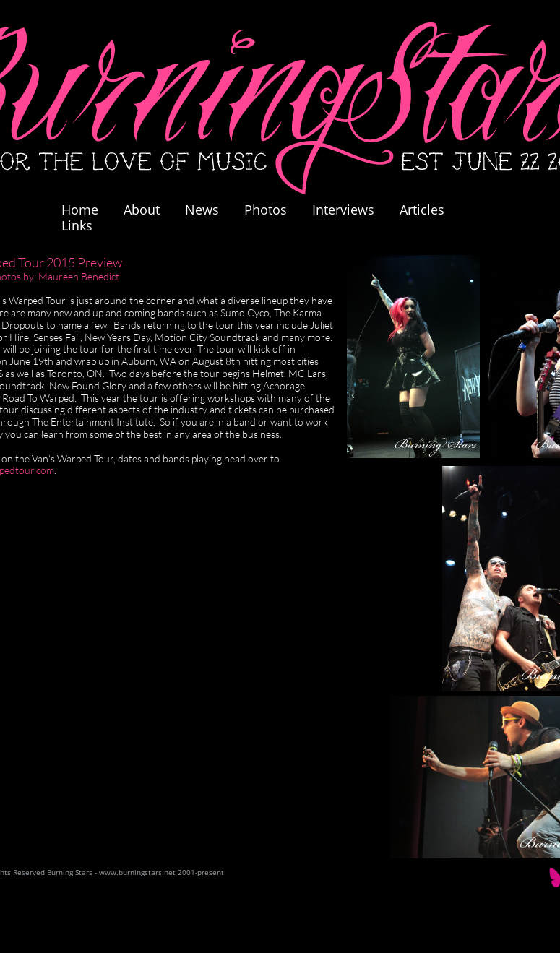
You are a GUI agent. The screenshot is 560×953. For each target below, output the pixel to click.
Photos (273, 210)
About (142, 210)
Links (77, 225)
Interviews (343, 210)
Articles (422, 210)
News (202, 210)
